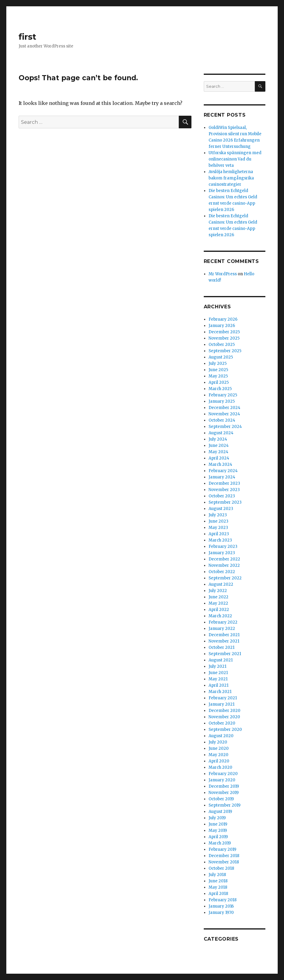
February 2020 (223, 774)
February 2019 (222, 849)
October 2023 (222, 496)
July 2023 (218, 515)
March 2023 (220, 540)
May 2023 (218, 528)
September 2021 (225, 654)
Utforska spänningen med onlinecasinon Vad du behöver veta (235, 159)
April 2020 (219, 761)
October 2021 (221, 647)
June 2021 (218, 673)
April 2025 (219, 382)
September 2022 (225, 578)
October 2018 (221, 868)
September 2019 (224, 805)
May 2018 (218, 887)
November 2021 (224, 641)
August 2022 (221, 584)
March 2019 (220, 843)
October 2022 (222, 572)
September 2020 (225, 730)
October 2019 (221, 799)
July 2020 (218, 742)
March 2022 (220, 616)
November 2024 (224, 414)
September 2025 (225, 351)
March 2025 (220, 389)
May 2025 (218, 376)
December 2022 (224, 559)
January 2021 (221, 704)
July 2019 (217, 818)
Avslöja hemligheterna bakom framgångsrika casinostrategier (231, 178)
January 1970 (221, 913)
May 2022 (218, 603)
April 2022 (219, 610)
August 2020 (221, 736)
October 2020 (222, 723)
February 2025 (223, 395)
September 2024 (225, 427)
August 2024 (221, 433)
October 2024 (222, 420)
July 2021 (217, 666)
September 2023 (225, 502)
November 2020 (224, 717)
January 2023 (222, 553)
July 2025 (218, 363)
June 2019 (218, 824)
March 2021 (220, 692)
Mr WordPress (223, 274)
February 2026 (223, 319)
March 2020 (220, 767)
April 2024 (219, 458)
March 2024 (220, 464)
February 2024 (223, 471)
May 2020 (218, 755)
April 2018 (218, 894)
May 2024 (218, 452)
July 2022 (218, 591)
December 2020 (224, 711)
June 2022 (218, 597)
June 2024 (219, 446)
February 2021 (223, 698)
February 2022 (223, 622)
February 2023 (223, 546)
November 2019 (224, 793)
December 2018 (224, 856)
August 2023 (221, 509)
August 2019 (220, 812)
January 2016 (221, 906)
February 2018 (223, 900)
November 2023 (224, 490)
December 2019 (224, 786)
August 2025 (221, 357)
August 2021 (221, 660)
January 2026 (222, 326)
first (27, 37)
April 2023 (219, 534)
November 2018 (224, 862)
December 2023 (224, 483)
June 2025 (218, 370)
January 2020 (222, 780)
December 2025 (224, 332)
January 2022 (222, 629)
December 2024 (224, 408)
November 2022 (224, 565)
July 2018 (217, 875)
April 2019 (218, 837)
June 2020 (219, 748)
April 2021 (218, 685)
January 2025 (222, 401)
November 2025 (224, 338)
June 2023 (218, 521)
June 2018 (218, 881)
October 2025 (222, 345)
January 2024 (222, 477)
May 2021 (218, 679)
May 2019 (218, 830)
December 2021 (224, 635)
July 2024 (218, 439)
